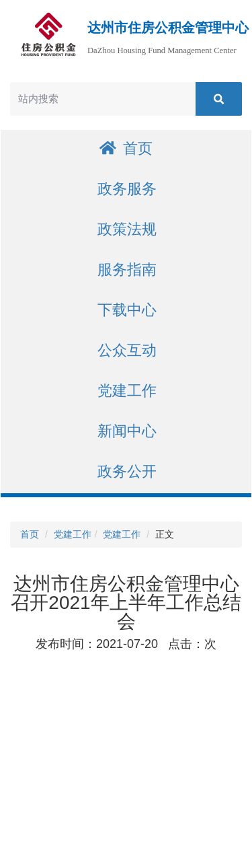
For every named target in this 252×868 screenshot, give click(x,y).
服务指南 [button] (127, 269)
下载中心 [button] (127, 310)
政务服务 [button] (127, 189)
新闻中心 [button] (127, 431)
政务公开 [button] (127, 471)
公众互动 (127, 350)
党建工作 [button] (127, 391)
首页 (126, 148)
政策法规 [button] (127, 229)
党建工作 (73, 534)
